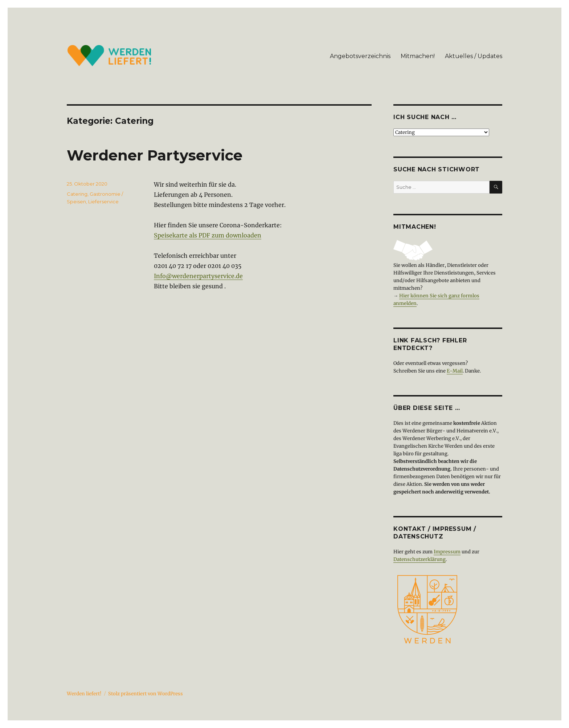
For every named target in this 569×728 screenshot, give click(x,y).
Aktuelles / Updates (474, 56)
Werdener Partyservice (155, 155)
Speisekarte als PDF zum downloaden (208, 235)
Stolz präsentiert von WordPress (146, 694)
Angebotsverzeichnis (360, 56)
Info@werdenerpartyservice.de (198, 276)
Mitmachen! (418, 56)
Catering (77, 194)
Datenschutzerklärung (419, 559)
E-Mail (455, 371)
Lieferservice (103, 202)
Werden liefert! (84, 694)
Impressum (447, 552)
